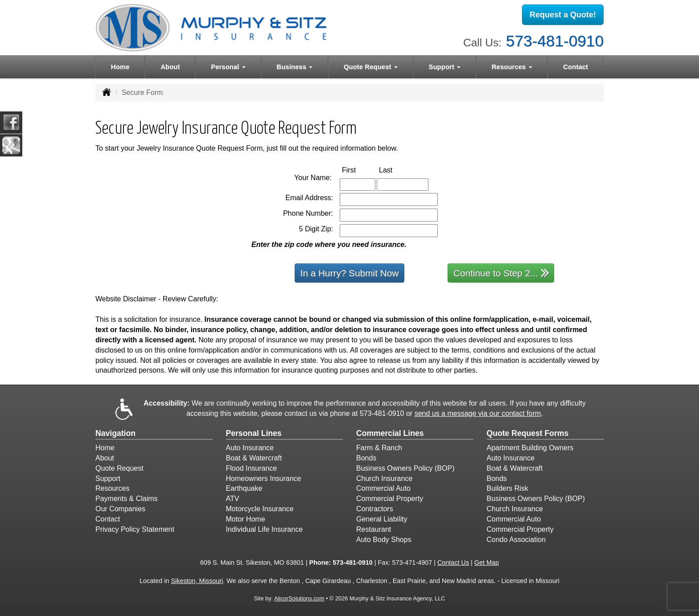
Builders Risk (508, 488)
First (358, 170)
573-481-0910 (555, 40)
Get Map (487, 563)
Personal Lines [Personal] (254, 433)
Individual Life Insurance (265, 529)
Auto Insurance (250, 448)
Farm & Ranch (379, 448)
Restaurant (374, 529)
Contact (576, 67)
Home (120, 67)
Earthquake (244, 488)
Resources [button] (512, 67)
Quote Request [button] (371, 67)
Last (395, 170)
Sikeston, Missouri (197, 581)
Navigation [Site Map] (115, 433)
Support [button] (444, 67)
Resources (112, 488)
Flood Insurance (252, 468)
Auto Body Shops (384, 540)
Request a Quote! (563, 15)
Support (108, 478)
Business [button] (294, 67)
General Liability (382, 519)
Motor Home (246, 519)
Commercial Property (390, 499)
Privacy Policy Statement (135, 529)
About (170, 67)
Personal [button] (228, 67)
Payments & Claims (127, 499)
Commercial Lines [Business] (390, 433)
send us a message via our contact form (478, 413)
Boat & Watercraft (254, 458)
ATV (233, 499)
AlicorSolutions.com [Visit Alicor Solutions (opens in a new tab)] (299, 598)
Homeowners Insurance (264, 478)
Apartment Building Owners (530, 448)
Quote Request (119, 468)
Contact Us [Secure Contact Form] (453, 563)
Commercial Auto (383, 488)
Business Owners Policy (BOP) (405, 468)
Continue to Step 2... (501, 273)
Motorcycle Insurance (260, 509)
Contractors (375, 509)
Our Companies (120, 509)
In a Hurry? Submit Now (350, 273)
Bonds (366, 458)
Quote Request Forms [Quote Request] (528, 433)
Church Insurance (384, 478)
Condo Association (516, 540)
